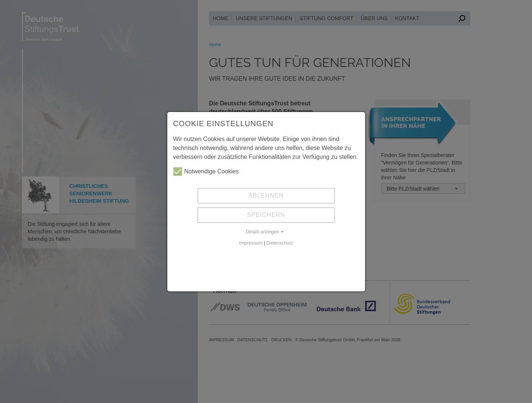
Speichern (266, 215)
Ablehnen (266, 196)
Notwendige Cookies (206, 172)
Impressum (251, 243)
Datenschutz (280, 243)
